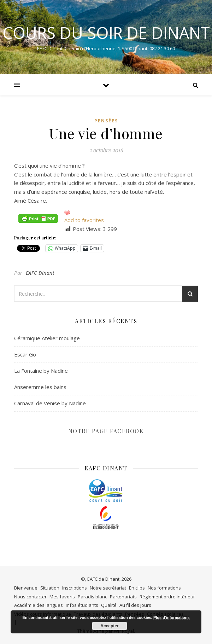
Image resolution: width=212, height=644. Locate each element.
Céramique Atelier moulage (47, 338)
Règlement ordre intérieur (167, 597)
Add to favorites (84, 220)
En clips (137, 588)
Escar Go (25, 354)
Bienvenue (26, 588)
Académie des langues (39, 605)
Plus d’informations (172, 617)
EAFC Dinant (40, 273)
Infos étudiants (82, 605)
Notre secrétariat (108, 588)
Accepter (109, 626)
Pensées (106, 121)
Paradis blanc (92, 597)
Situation (50, 588)
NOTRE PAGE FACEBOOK (106, 431)
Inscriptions (75, 588)
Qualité (109, 605)
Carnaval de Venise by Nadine (50, 403)
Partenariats (123, 597)
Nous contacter (30, 597)
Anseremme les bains (40, 387)
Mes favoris (62, 597)
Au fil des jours (135, 605)
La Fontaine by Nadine (41, 371)
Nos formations (164, 588)
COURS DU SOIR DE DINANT (106, 33)
